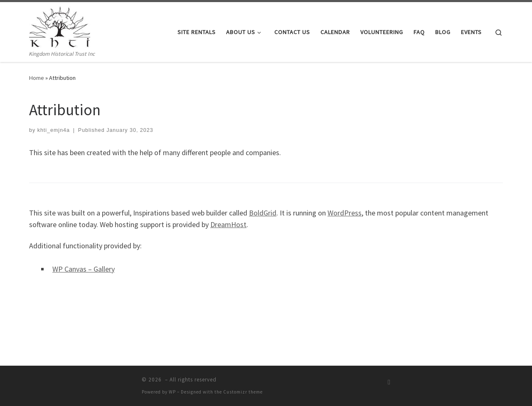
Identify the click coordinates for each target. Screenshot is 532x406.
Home (37, 78)
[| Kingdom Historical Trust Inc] (60, 26)
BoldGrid (263, 213)
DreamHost (228, 224)
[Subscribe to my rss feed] (389, 382)
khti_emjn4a (54, 130)
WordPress (345, 213)
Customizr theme (243, 392)
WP (172, 392)
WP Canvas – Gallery (84, 269)
